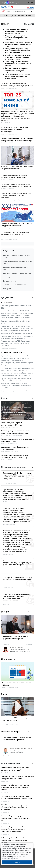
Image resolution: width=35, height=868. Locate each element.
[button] (29, 3)
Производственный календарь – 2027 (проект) (17, 256)
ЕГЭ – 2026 (6, 277)
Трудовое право (8, 554)
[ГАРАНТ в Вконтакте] (2, 3)
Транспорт (15, 239)
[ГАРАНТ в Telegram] (10, 3)
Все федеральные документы (9, 349)
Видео (4, 694)
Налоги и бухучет (14, 687)
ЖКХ (10, 171)
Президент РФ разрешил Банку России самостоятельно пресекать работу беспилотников (18, 51)
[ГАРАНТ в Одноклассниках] (16, 3)
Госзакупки (7, 289)
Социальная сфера (17, 435)
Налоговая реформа (10, 281)
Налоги (5, 502)
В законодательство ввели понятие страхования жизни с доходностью (14, 176)
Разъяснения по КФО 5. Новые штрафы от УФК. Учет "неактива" (17, 719)
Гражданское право (9, 524)
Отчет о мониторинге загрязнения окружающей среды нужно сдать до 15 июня (17, 85)
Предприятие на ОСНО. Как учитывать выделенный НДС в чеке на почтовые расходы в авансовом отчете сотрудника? (17, 476)
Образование (29, 418)
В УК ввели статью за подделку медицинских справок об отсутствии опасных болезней (16, 70)
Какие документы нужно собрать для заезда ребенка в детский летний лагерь (17, 76)
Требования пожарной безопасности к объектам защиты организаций (17, 739)
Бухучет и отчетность (9, 483)
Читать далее (17, 244)
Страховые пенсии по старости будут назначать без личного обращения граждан (16, 31)
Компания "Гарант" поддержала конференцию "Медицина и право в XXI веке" (16, 818)
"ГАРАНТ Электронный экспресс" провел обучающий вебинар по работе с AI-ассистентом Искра (16, 807)
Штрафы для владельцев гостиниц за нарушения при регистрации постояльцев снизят (18, 57)
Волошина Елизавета (17, 648)
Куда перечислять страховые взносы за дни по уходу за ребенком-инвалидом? (17, 578)
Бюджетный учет (17, 200)
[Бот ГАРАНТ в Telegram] (13, 3)
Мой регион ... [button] (30, 391)
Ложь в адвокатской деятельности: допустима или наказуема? (16, 638)
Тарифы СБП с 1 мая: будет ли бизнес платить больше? (15, 448)
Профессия (15, 134)
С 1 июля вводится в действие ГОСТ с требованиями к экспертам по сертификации (15, 129)
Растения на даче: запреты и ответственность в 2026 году (12, 424)
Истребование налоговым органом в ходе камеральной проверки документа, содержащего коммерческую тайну (16, 597)
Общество (11, 123)
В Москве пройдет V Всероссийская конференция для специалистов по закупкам (14, 840)
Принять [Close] (17, 862)
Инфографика (8, 659)
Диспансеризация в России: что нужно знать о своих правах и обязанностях (15, 432)
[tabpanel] (17, 53)
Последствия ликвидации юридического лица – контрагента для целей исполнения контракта (17, 563)
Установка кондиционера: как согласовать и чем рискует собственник (17, 168)
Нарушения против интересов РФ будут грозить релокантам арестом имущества (16, 185)
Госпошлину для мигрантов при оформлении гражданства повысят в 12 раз (18, 63)
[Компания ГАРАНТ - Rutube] (19, 3)
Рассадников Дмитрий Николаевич (21, 749)
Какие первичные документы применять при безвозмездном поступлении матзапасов (16, 195)
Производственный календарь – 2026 (17, 273)
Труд (14, 143)
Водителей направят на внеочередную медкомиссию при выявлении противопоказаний (15, 235)
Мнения (5, 612)
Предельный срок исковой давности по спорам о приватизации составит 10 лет (19, 44)
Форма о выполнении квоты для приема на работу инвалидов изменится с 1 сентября (17, 140)
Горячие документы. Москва (13, 352)
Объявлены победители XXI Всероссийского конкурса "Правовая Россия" (17, 225)
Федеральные (7, 302)
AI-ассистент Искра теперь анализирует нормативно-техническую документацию (16, 797)
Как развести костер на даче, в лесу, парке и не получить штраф (17, 440)
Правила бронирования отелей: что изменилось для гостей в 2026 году (14, 456)
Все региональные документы (9, 391)
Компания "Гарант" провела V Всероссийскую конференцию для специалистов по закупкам (14, 829)
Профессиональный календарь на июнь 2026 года (16, 684)
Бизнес (16, 452)
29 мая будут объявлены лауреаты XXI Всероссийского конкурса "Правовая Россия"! (15, 787)
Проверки (15, 88)
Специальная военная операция (14, 285)
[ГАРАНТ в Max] (8, 3)
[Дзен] (5, 3)
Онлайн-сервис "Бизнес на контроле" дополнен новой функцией (15, 769)
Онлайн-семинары (11, 731)
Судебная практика (17, 16)
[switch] (4, 11)
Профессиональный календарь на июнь (15, 268)
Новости (6, 24)
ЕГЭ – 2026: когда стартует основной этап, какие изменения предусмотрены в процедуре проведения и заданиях (17, 411)
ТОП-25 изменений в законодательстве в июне (17, 262)
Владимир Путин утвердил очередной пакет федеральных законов (17, 38)
